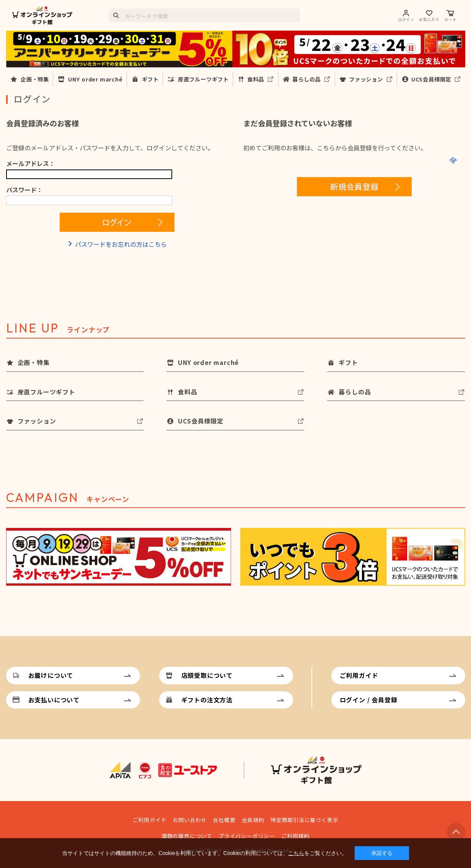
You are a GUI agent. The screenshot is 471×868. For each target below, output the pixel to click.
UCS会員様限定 (431, 79)
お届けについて (51, 675)
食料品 (256, 79)
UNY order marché (95, 79)
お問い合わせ (190, 820)
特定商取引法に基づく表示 (305, 820)
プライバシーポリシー (247, 836)
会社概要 (224, 820)
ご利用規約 (295, 836)
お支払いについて (54, 700)
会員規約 (253, 820)
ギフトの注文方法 (207, 700)
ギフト (150, 79)
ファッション (366, 79)
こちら (296, 853)
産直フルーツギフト (203, 79)
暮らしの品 (306, 79)
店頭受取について (207, 675)
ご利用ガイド (359, 675)
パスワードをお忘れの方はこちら (121, 244)
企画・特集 (35, 79)
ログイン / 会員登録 (369, 700)
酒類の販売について (187, 836)
